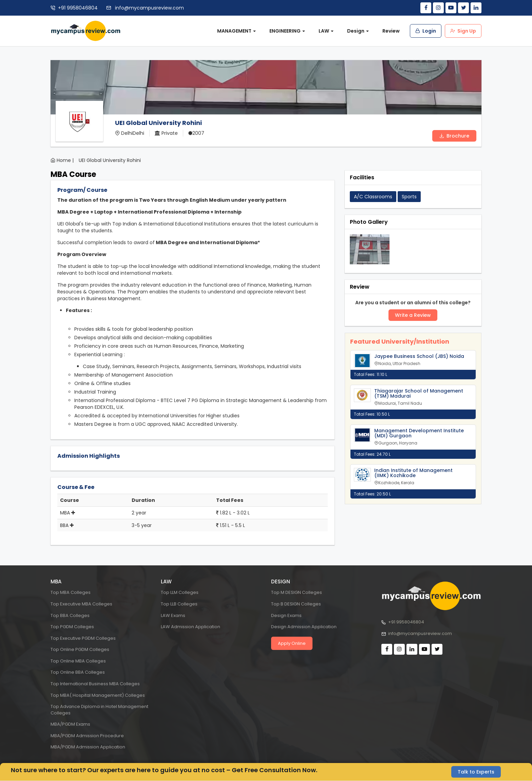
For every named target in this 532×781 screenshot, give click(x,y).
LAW (326, 31)
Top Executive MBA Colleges (81, 604)
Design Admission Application (304, 627)
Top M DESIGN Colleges (297, 592)
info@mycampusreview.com (149, 8)
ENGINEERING (287, 31)
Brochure (454, 136)
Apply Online (292, 643)
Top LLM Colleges (180, 592)
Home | (65, 160)
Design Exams (286, 615)
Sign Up (463, 31)
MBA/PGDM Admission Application (88, 747)
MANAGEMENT (236, 31)
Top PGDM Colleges (72, 627)
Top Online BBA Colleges (78, 672)
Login (426, 31)
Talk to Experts (476, 772)
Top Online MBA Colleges (78, 661)
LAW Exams (173, 615)
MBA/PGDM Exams (70, 724)
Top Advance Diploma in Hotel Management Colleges (99, 710)
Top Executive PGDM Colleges (83, 638)
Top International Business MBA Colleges (95, 684)
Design (358, 31)
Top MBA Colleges (71, 592)
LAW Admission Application (191, 627)
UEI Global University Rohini (110, 160)
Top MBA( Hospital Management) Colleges (98, 695)
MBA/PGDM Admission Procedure (87, 736)
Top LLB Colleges (179, 604)
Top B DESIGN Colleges (296, 604)
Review (391, 31)
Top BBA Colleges (70, 615)
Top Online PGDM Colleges (80, 649)
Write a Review (413, 315)
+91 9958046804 (78, 8)
